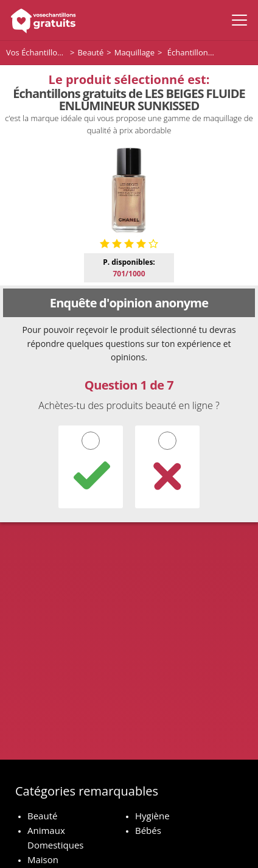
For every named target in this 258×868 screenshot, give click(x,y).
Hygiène (152, 816)
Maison (43, 859)
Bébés (148, 830)
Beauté (42, 816)
